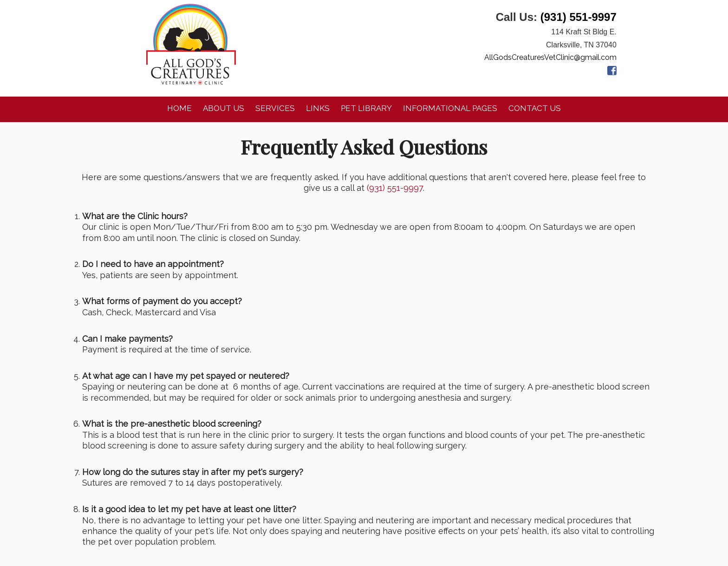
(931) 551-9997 (578, 17)
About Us (224, 108)
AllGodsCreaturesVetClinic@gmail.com (550, 57)
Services (275, 108)
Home (179, 108)
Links (318, 108)
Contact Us (535, 108)
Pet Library (366, 108)
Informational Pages (450, 108)
